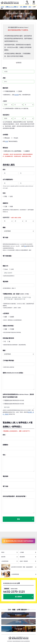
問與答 (3, 552)
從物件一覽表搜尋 (24, 561)
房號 (4, 78)
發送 (25, 519)
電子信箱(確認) (8, 256)
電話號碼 (6, 281)
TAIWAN (18, 629)
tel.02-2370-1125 (14, 592)
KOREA (18, 615)
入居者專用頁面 (5, 561)
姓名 (4, 169)
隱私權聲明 (22, 557)
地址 (4, 455)
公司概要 (22, 552)
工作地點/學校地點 (9, 360)
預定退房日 (6, 115)
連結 (25, 246)
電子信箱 (6, 237)
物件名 (5, 68)
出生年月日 (12, 217)
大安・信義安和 (24, 7)
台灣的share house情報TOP (12, 7)
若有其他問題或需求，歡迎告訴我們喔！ (15, 496)
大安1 (30, 7)
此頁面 (7, 141)
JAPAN (18, 622)
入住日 (5, 101)
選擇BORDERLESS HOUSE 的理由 (13, 373)
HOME (3, 7)
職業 (4, 350)
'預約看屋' (17, 95)
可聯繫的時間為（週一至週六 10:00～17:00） (17, 294)
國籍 (4, 227)
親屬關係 (6, 445)
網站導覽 (3, 557)
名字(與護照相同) (8, 179)
